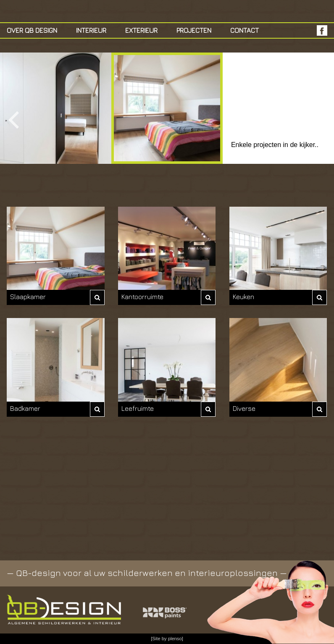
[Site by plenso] (167, 639)
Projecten (194, 30)
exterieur (141, 30)
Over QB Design (32, 30)
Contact (245, 30)
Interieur (91, 30)
